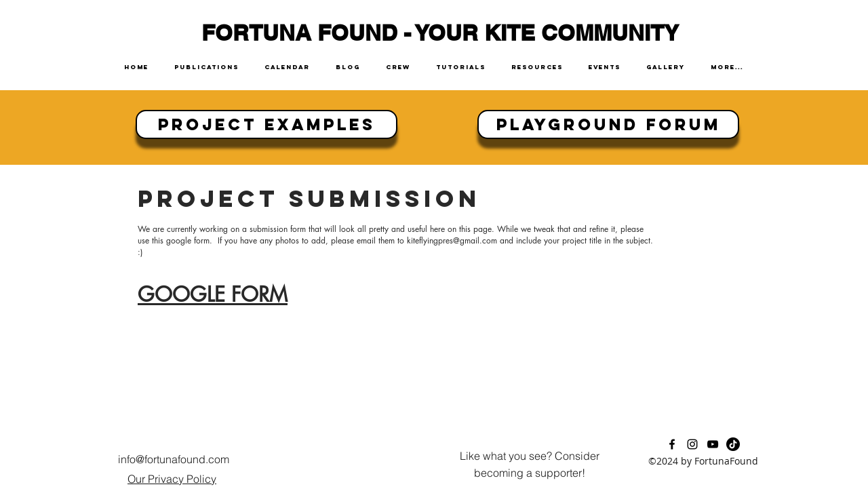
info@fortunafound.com (174, 459)
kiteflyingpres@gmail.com (452, 240)
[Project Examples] (267, 124)
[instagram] (692, 444)
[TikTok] (733, 444)
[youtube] (713, 444)
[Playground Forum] (608, 124)
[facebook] (672, 444)
